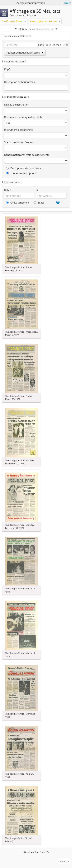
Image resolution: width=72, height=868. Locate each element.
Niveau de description (17, 105)
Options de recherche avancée (36, 29)
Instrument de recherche (18, 130)
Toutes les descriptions (21, 173)
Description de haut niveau (20, 82)
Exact (39, 203)
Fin (38, 190)
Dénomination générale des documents (27, 155)
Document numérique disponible (23, 117)
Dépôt (8, 69)
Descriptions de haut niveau (24, 168)
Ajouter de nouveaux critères (25, 53)
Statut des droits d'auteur (19, 142)
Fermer (67, 3)
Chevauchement (18, 203)
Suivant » (64, 861)
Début (8, 190)
